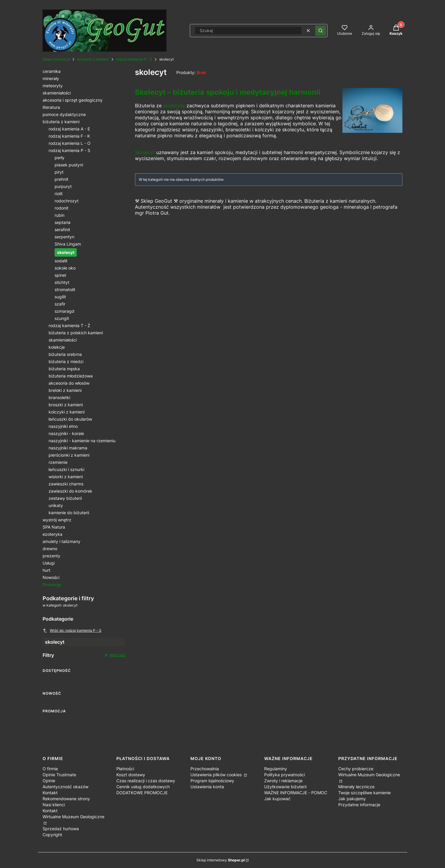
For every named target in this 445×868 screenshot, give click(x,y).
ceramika (52, 71)
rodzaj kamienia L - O (70, 143)
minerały (51, 78)
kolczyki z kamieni (67, 412)
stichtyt (62, 282)
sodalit (61, 261)
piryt (59, 172)
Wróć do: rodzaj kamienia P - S (72, 631)
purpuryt (63, 186)
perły (60, 158)
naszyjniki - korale (66, 433)
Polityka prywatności (285, 775)
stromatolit (65, 289)
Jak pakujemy (352, 799)
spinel (60, 275)
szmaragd (64, 311)
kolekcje (57, 347)
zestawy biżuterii (65, 498)
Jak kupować (277, 799)
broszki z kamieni (66, 405)
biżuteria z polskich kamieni (76, 333)
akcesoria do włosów (69, 383)
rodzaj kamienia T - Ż (69, 325)
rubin (60, 215)
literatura (51, 107)
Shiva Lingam (68, 244)
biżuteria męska (64, 369)
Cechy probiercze (356, 769)
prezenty (51, 556)
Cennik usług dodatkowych (143, 787)
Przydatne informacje (359, 805)
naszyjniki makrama (68, 448)
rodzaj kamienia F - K (69, 136)
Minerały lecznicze (356, 787)
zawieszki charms (66, 484)
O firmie (50, 769)
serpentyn (64, 237)
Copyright (52, 835)
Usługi (49, 563)
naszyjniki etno (63, 426)
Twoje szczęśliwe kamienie (364, 793)
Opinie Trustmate (59, 775)
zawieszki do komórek (70, 491)
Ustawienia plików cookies (217, 775)
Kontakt (50, 793)
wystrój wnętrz (57, 520)
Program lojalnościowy (212, 781)
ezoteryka (52, 534)
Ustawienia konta (207, 787)
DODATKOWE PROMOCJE (142, 793)
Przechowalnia (205, 769)
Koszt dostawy (131, 775)
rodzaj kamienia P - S (134, 59)
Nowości (51, 577)
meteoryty (53, 86)
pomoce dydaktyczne (64, 114)
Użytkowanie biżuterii (285, 787)
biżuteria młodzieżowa (71, 376)
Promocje (52, 585)
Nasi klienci (54, 805)
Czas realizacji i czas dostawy (146, 781)
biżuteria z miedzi (66, 361)
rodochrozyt (67, 201)
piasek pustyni (69, 165)
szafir (60, 304)
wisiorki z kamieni (66, 477)
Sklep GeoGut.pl (56, 59)
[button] (321, 31)
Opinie (49, 781)
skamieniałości (57, 93)
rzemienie (58, 462)
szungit (62, 318)
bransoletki (59, 397)
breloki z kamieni (65, 390)
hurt (46, 570)
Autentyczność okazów (66, 787)
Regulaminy (276, 769)
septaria (63, 222)
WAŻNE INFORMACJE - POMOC (296, 793)
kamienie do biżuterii (69, 513)
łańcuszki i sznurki (66, 469)
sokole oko (65, 268)
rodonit (61, 208)
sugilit (60, 297)
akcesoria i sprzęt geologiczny (73, 100)
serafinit (62, 230)
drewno (50, 549)
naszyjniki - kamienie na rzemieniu (82, 441)
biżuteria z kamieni (93, 59)
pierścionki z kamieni (69, 455)
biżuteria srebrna (65, 354)
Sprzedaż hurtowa (61, 829)
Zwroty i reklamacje (283, 781)
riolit (59, 194)
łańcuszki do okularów (70, 419)
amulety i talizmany (61, 541)
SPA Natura (54, 527)
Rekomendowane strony (66, 799)
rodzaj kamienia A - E (69, 129)
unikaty (56, 505)
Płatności (125, 769)
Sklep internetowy (221, 860)
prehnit (61, 179)
